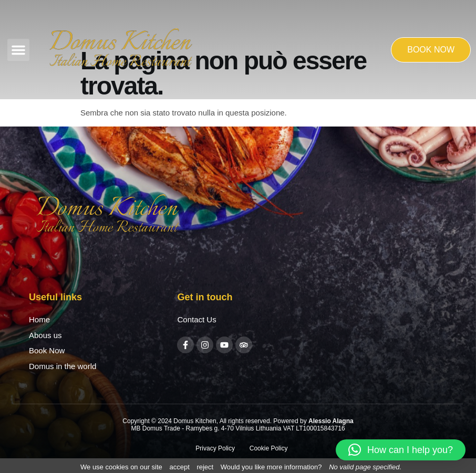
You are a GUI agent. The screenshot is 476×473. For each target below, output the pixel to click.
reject (205, 467)
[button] (18, 50)
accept (179, 467)
